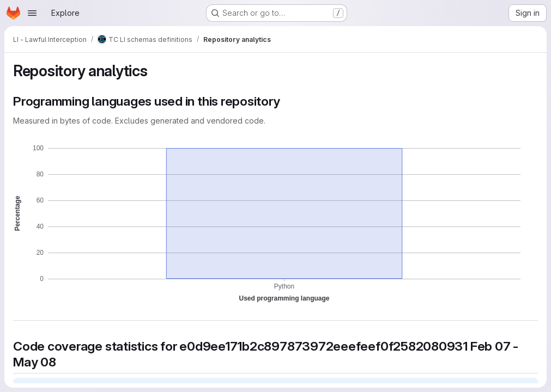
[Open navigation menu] (32, 13)
